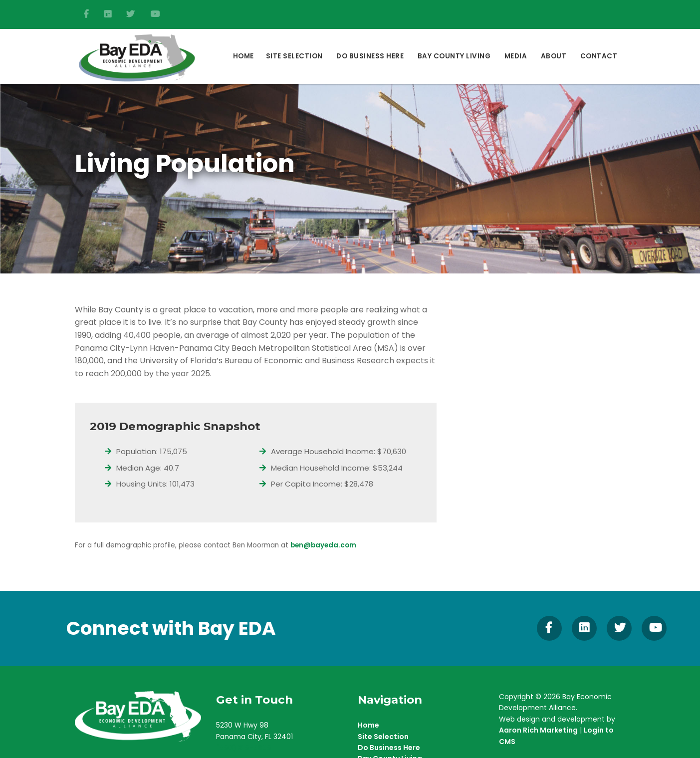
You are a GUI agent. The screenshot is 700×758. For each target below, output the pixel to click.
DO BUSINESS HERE (370, 56)
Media (516, 56)
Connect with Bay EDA (171, 628)
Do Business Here (389, 748)
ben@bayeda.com (323, 545)
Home (243, 56)
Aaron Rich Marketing (538, 730)
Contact (599, 56)
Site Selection (294, 56)
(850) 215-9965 (244, 748)
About (554, 56)
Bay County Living (454, 56)
